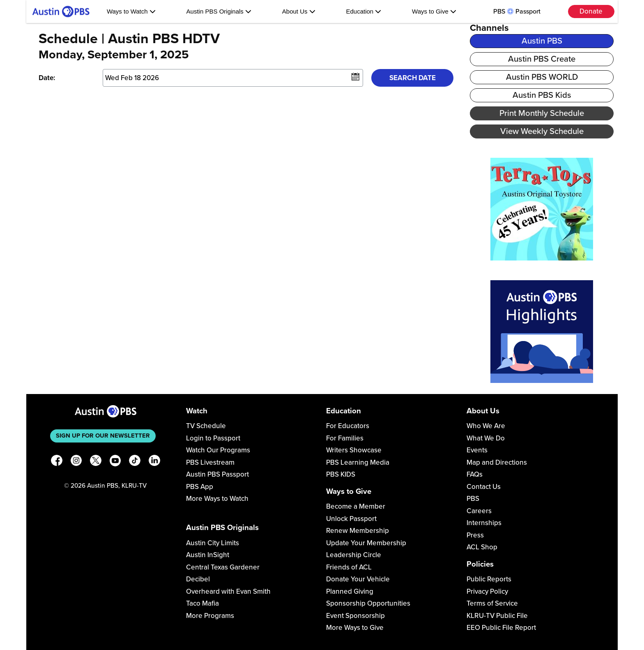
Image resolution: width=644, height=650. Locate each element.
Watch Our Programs (218, 450)
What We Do (486, 438)
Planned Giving (350, 591)
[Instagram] (76, 462)
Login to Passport (213, 438)
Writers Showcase (354, 450)
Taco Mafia (202, 603)
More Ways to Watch (217, 499)
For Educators (348, 426)
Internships (484, 523)
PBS (473, 499)
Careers (479, 511)
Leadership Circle (354, 555)
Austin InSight (208, 555)
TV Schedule (206, 426)
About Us (299, 11)
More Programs (210, 616)
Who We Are (486, 426)
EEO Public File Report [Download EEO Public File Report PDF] (501, 628)
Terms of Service (492, 603)
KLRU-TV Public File (497, 616)
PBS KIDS (341, 474)
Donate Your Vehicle (358, 579)
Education (363, 11)
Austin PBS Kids (542, 95)
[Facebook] (57, 462)
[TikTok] (135, 462)
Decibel (198, 579)
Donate (591, 11)
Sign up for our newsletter (103, 436)
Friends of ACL (349, 567)
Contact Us (484, 487)
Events (477, 450)
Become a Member (356, 506)
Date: (47, 78)
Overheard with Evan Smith (228, 591)
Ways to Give (434, 11)
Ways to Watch (131, 11)
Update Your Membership (366, 543)
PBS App (200, 487)
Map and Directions (497, 462)
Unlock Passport (351, 519)
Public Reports (489, 579)
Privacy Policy (487, 591)
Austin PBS (542, 41)
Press (475, 535)
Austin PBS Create (542, 59)
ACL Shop (482, 547)
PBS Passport (517, 12)
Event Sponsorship (355, 616)
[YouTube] (115, 462)
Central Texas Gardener (223, 567)
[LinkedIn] (154, 462)
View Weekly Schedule (542, 131)
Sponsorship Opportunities (368, 603)
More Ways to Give (355, 628)
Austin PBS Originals (219, 11)
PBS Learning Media (358, 462)
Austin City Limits (213, 543)
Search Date (413, 78)
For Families (345, 438)
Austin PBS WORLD (542, 77)
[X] (96, 462)
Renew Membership (358, 531)
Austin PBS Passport (217, 474)
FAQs (475, 474)
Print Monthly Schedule (542, 113)
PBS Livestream (210, 462)
